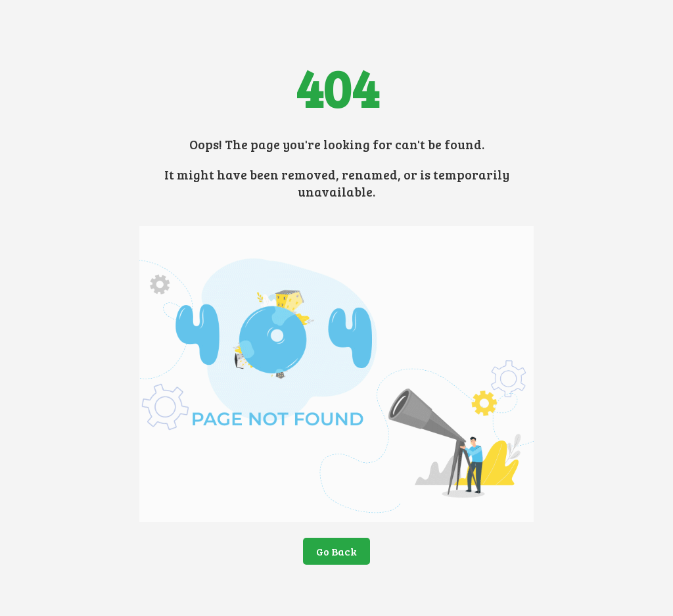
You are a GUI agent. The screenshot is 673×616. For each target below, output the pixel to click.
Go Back (336, 551)
